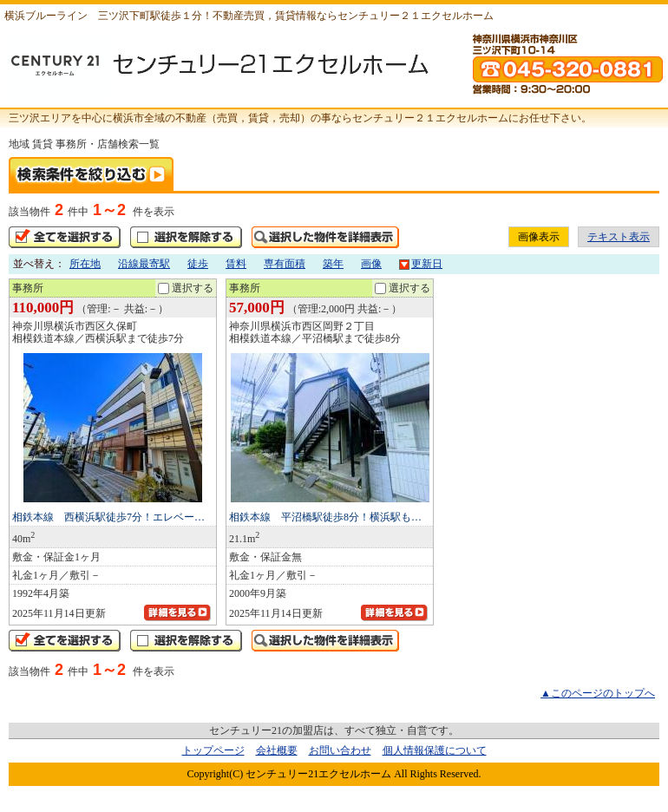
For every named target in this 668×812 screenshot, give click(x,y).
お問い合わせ (340, 750)
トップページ (213, 750)
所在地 (85, 264)
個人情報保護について (435, 750)
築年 (333, 264)
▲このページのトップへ (598, 693)
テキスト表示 (619, 237)
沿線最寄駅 (144, 264)
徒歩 (198, 264)
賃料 (236, 264)
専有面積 (285, 264)
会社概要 (277, 750)
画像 (371, 264)
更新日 (421, 264)
